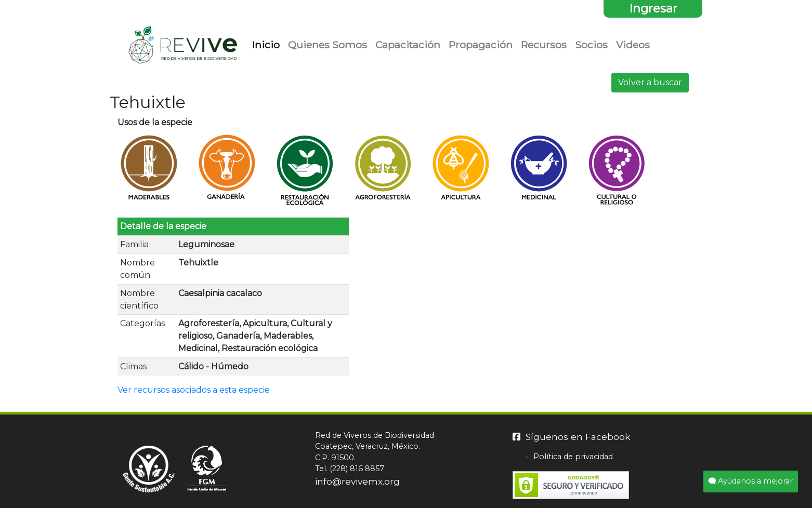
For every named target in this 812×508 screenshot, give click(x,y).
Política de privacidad (573, 457)
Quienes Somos (328, 45)
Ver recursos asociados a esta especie (194, 390)
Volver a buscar (650, 82)
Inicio (268, 44)
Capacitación (408, 45)
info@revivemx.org (357, 481)
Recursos (544, 45)
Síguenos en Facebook (571, 437)
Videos (633, 45)
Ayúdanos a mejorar (751, 481)
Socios (591, 45)
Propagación (481, 45)
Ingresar (653, 8)
